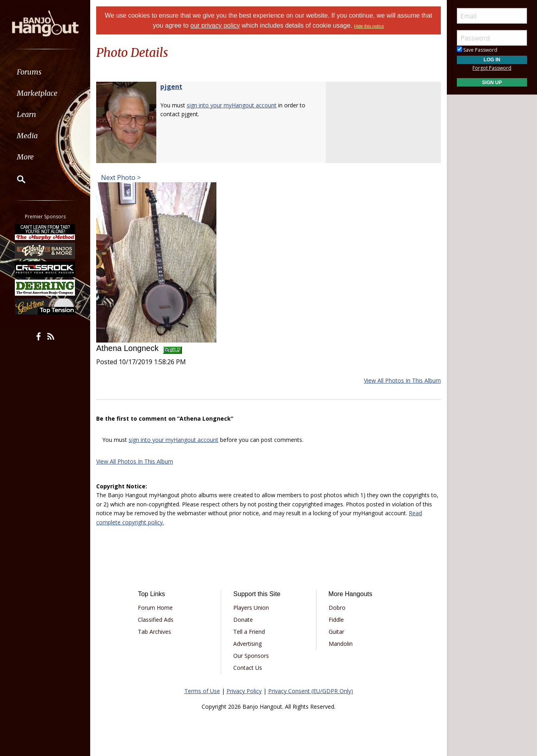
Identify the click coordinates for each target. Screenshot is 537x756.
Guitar (336, 632)
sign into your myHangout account (232, 105)
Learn (26, 114)
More (25, 157)
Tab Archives (154, 632)
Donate (243, 620)
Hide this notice (369, 26)
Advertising (247, 644)
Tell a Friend (249, 632)
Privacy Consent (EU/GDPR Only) (311, 691)
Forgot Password (492, 68)
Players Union (251, 608)
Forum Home (155, 608)
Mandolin (341, 644)
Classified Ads (156, 620)
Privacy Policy (244, 691)
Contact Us (248, 668)
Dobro (337, 608)
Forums (29, 72)
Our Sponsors (251, 656)
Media (27, 136)
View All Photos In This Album (402, 380)
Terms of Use (202, 691)
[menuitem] (45, 72)
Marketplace (37, 93)
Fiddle (336, 620)
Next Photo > (120, 177)
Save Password (477, 50)
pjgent (171, 87)
